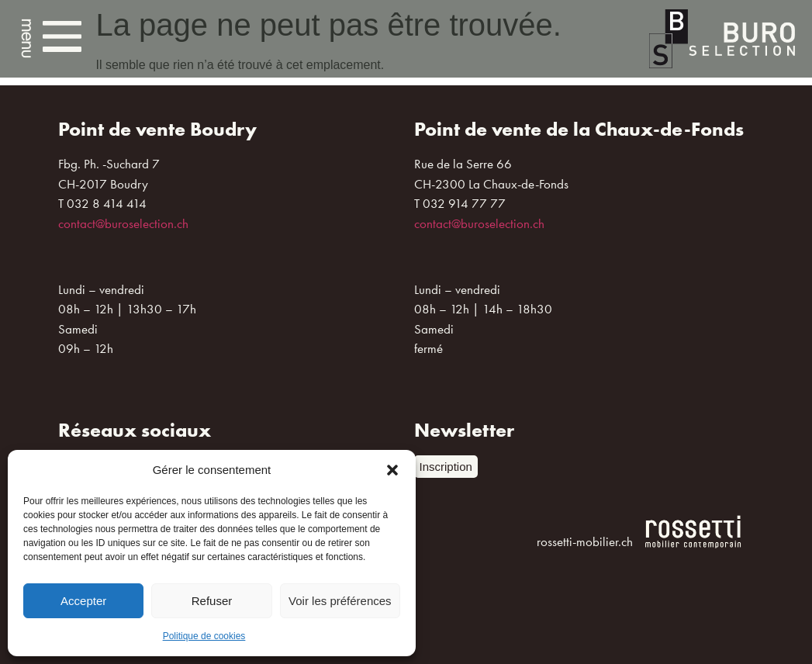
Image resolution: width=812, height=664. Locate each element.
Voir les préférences (340, 601)
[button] (392, 470)
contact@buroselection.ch (123, 223)
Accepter (83, 601)
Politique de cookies (204, 636)
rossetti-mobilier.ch (585, 541)
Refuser (212, 601)
